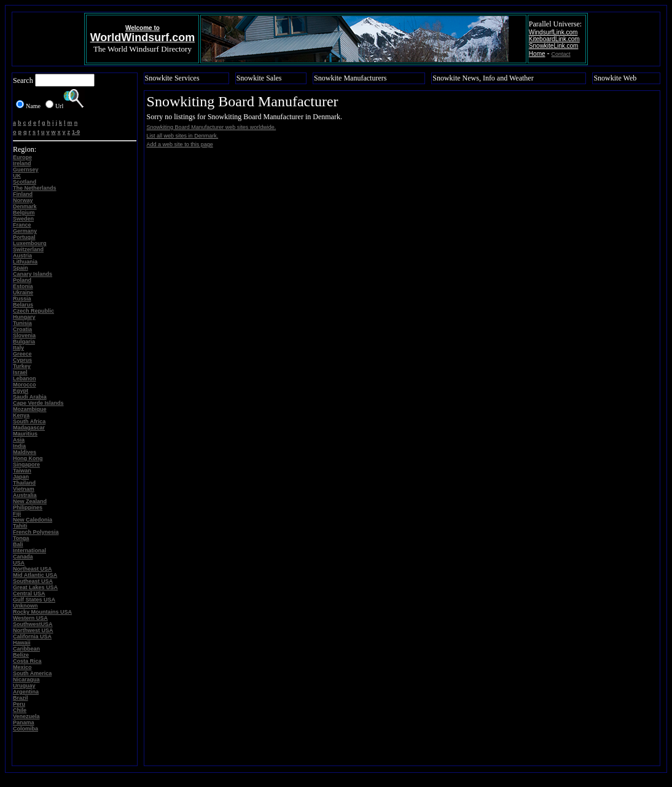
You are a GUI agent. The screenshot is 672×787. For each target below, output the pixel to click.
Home (537, 54)
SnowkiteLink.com (554, 46)
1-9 (76, 132)
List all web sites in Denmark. (183, 136)
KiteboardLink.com (554, 39)
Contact (561, 54)
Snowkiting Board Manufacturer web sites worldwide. (212, 127)
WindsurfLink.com (553, 32)
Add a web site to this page (180, 144)
